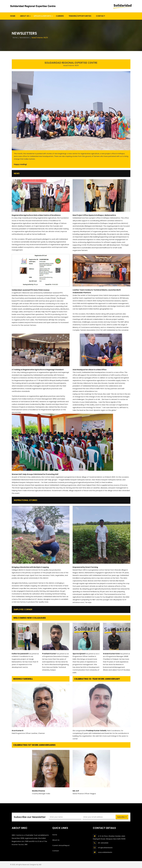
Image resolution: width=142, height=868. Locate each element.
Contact (101, 16)
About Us (56, 840)
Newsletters (24, 38)
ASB (40, 865)
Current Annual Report (61, 845)
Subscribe (122, 817)
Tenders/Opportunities (80, 16)
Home (13, 16)
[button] (42, 16)
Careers (60, 16)
